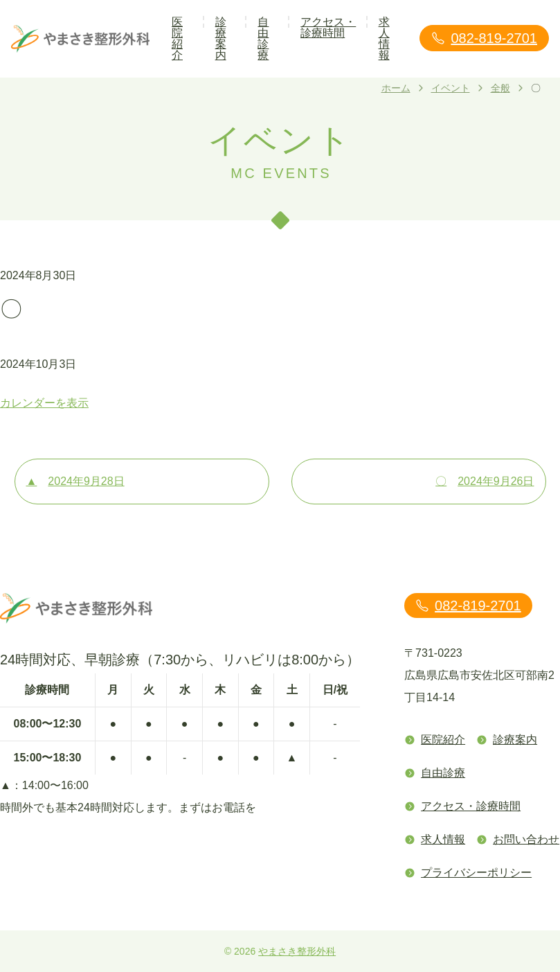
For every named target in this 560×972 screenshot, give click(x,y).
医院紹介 (177, 38)
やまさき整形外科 (297, 951)
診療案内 (221, 38)
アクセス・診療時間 (328, 27)
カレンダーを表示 (44, 403)
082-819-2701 (484, 38)
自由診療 (263, 38)
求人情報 (384, 38)
